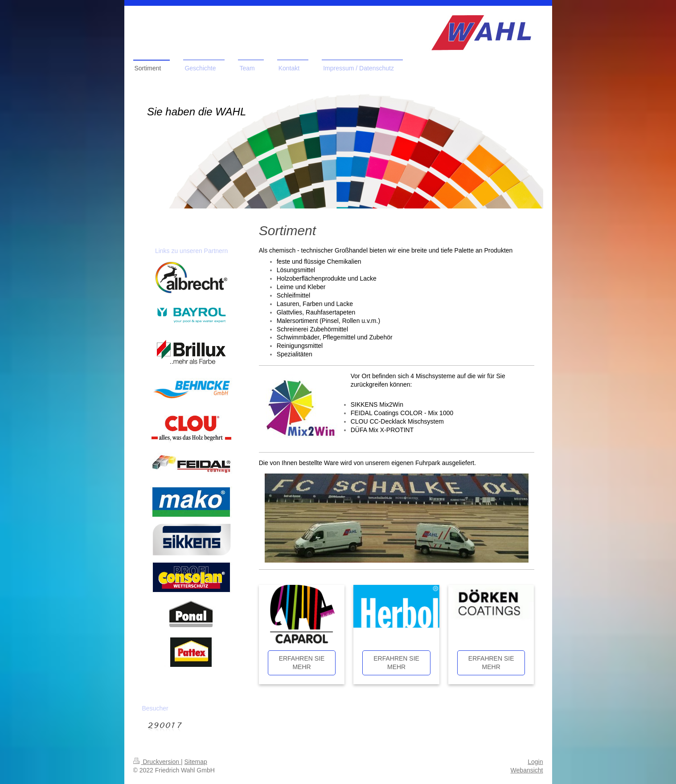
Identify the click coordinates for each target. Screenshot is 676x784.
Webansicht (527, 770)
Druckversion (157, 762)
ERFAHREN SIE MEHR (302, 663)
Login (535, 762)
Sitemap (196, 762)
